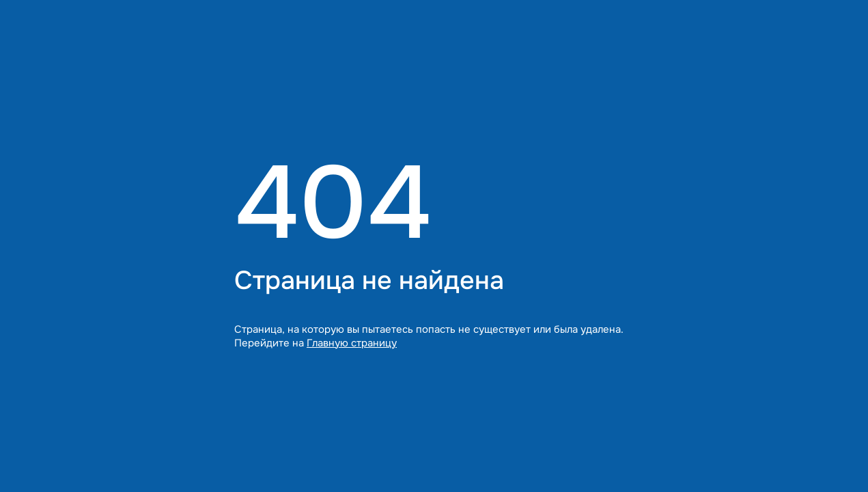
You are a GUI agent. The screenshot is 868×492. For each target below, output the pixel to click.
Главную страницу (352, 343)
